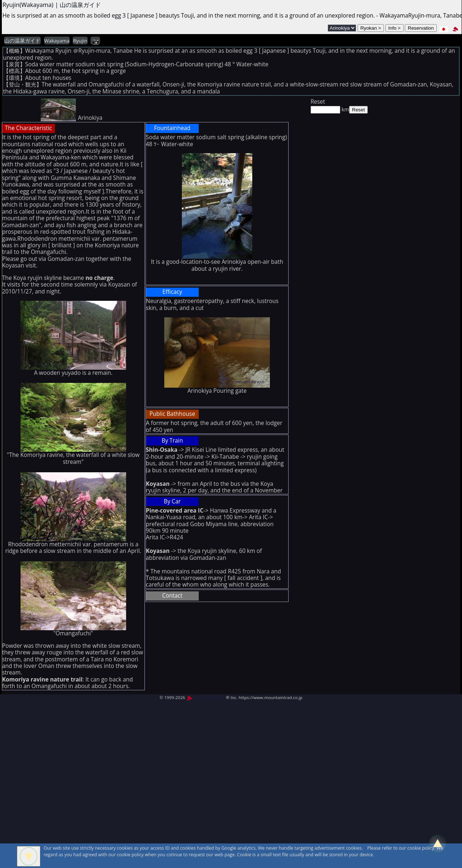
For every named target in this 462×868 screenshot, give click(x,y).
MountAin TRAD (206, 697)
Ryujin (80, 41)
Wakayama (57, 41)
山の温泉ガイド (22, 41)
